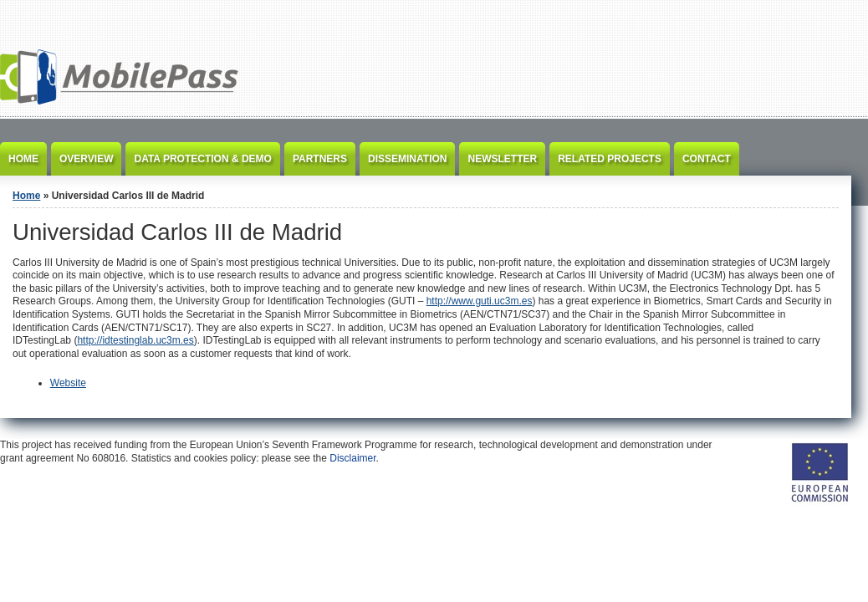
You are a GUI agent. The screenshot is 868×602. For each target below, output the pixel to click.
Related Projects (610, 159)
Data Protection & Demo (202, 159)
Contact (707, 159)
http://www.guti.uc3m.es (480, 301)
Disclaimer (352, 458)
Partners (320, 159)
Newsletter (502, 159)
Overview (86, 159)
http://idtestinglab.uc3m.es (135, 340)
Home (23, 159)
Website (68, 383)
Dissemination (407, 159)
